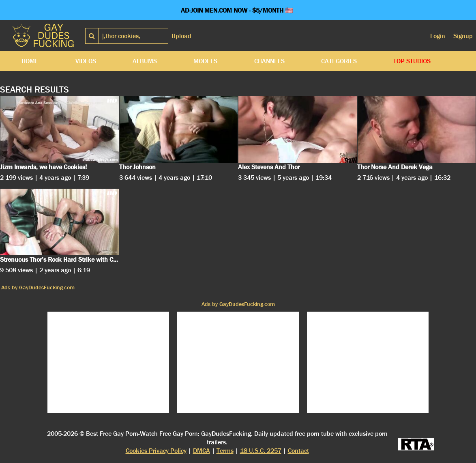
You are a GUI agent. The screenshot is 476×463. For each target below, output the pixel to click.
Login (438, 36)
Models (205, 61)
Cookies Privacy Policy (156, 451)
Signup (463, 36)
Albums (145, 61)
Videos (86, 61)
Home (30, 61)
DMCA (202, 451)
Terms (225, 451)
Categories (339, 61)
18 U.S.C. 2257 (261, 451)
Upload (181, 36)
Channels (269, 61)
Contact (298, 451)
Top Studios (412, 61)
